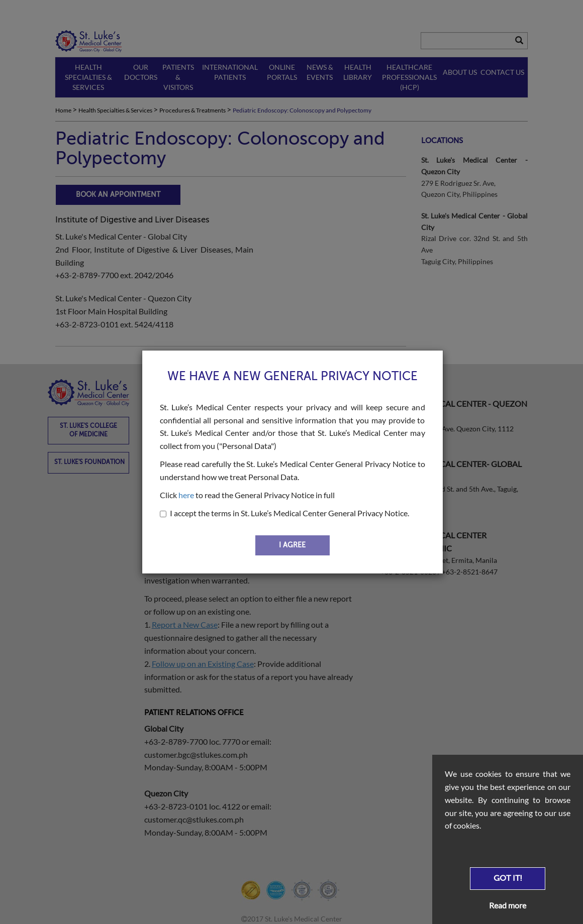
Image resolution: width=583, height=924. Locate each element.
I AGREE (292, 545)
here (186, 495)
